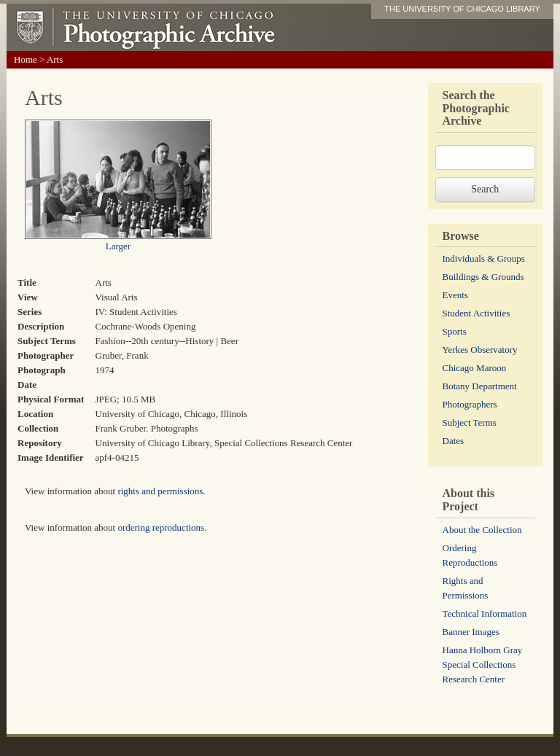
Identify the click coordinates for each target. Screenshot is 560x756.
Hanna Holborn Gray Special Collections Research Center (483, 665)
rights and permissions (160, 491)
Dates (454, 441)
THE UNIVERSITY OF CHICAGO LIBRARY (462, 9)
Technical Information (485, 613)
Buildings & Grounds (483, 277)
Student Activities (477, 313)
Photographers (470, 404)
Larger (118, 246)
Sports (455, 331)
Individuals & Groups (484, 258)
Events (455, 295)
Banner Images (471, 632)
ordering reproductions (161, 527)
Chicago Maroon (475, 368)
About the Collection (482, 530)
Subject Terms (470, 422)
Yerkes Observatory (480, 350)
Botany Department (480, 386)
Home (26, 59)
